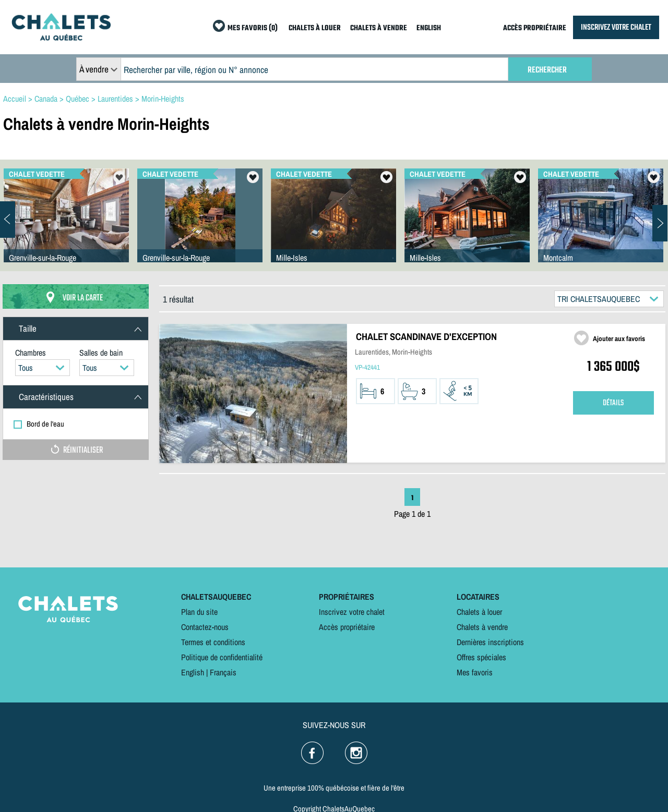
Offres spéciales (481, 657)
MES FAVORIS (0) (253, 28)
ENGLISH (429, 28)
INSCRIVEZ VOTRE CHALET (616, 27)
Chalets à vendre (482, 627)
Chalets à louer (479, 612)
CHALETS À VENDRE (379, 28)
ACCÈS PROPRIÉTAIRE (535, 28)
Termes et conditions (213, 642)
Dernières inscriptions (490, 642)
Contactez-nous (205, 627)
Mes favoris (475, 672)
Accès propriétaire (347, 627)
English (193, 672)
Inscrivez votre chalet (352, 612)
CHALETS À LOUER (315, 28)
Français (223, 672)
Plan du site (199, 612)
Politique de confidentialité (222, 657)
